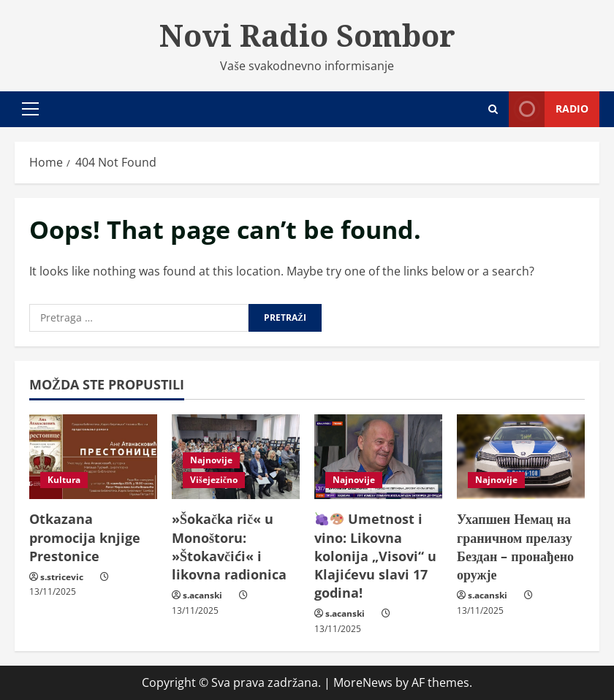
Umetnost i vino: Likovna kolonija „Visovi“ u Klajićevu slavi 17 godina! (375, 556)
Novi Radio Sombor (307, 35)
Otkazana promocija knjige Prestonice (85, 537)
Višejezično (214, 480)
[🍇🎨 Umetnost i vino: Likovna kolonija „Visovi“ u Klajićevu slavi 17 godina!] (378, 457)
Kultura (64, 480)
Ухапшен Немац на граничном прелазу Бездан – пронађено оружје (515, 547)
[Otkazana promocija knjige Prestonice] (93, 457)
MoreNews (363, 682)
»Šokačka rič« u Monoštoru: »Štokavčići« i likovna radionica (229, 547)
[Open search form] (493, 109)
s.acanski (202, 595)
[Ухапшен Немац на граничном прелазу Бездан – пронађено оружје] (521, 457)
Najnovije (211, 460)
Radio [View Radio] (549, 109)
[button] (30, 109)
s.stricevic (62, 577)
